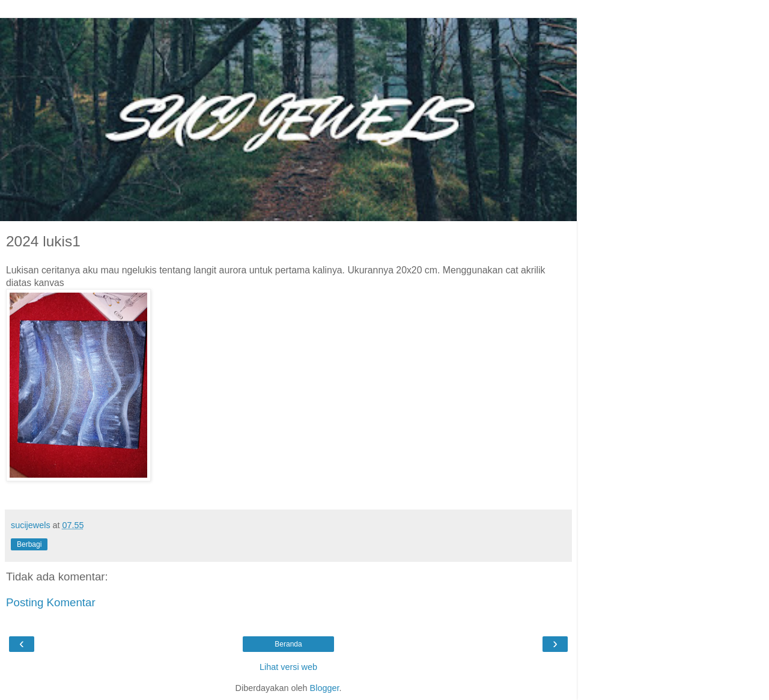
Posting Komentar (51, 602)
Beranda (288, 644)
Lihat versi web (288, 667)
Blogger (325, 688)
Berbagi (29, 544)
